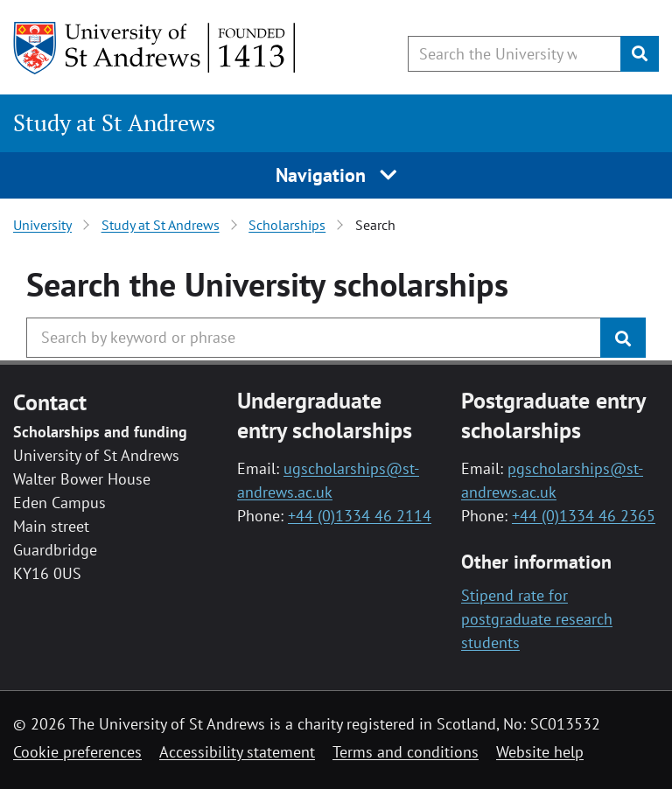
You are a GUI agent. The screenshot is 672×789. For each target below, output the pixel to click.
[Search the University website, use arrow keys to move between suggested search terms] (514, 54)
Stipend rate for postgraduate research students (537, 619)
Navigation (336, 175)
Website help (540, 752)
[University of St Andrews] (155, 48)
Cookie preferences (77, 752)
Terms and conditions (406, 752)
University (42, 225)
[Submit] (640, 54)
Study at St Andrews (114, 123)
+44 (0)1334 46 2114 (360, 516)
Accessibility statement (237, 752)
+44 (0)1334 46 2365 (584, 516)
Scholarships (287, 225)
